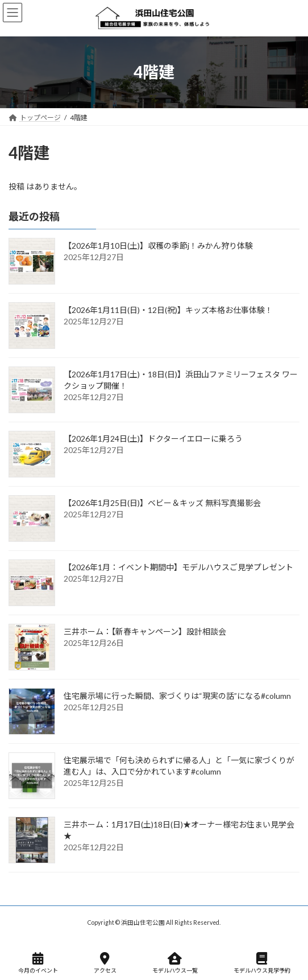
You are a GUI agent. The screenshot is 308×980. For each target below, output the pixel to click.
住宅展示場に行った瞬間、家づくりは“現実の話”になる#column (177, 696)
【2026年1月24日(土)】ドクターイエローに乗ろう (153, 438)
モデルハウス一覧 (175, 963)
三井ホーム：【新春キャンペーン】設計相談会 (145, 631)
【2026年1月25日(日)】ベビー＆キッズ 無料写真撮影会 (162, 503)
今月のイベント (38, 963)
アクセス (105, 963)
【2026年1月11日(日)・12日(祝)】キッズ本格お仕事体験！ (168, 310)
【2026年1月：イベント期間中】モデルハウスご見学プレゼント (178, 567)
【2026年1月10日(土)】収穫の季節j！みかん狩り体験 (158, 246)
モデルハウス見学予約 (262, 963)
